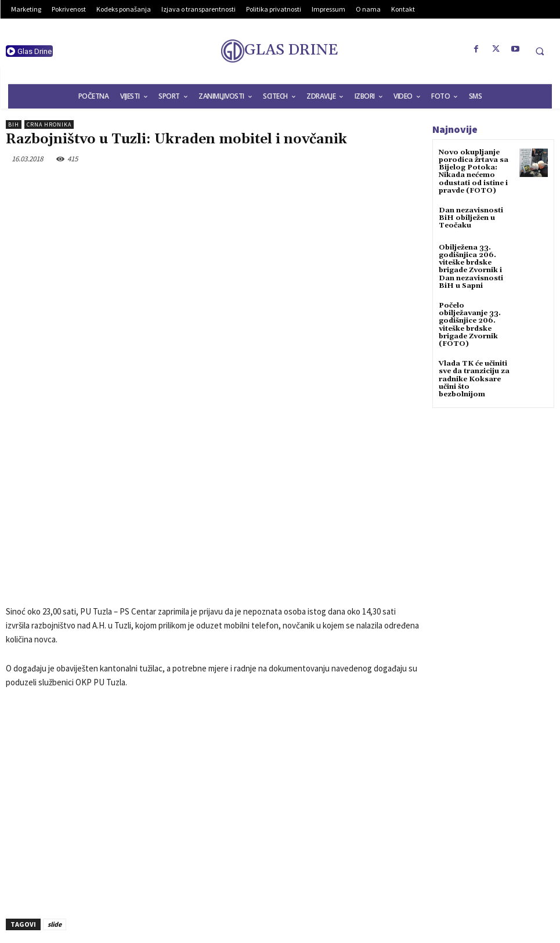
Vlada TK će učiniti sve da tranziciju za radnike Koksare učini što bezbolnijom (474, 379)
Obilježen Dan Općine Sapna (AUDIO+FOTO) (327, 841)
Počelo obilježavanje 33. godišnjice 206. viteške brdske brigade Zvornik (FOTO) (470, 325)
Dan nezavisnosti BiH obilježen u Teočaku (471, 218)
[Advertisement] (213, 693)
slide (55, 803)
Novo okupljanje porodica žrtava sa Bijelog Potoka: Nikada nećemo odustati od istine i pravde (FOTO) (474, 171)
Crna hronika (49, 124)
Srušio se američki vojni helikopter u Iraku (93, 841)
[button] (540, 51)
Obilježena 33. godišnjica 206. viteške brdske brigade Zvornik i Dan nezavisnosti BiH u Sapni (471, 267)
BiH (14, 124)
